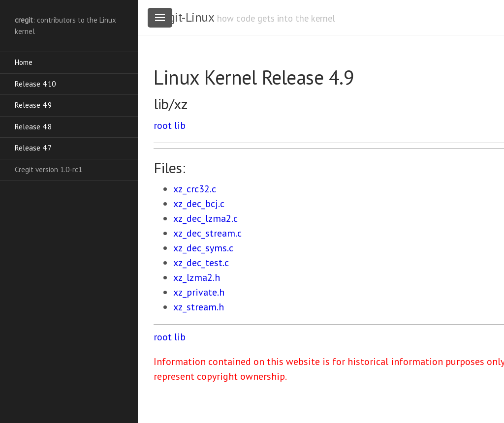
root (163, 125)
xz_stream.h (199, 307)
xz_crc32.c (195, 189)
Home (24, 62)
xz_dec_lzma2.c (205, 218)
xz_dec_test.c (201, 263)
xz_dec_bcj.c (199, 204)
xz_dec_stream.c (207, 233)
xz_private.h (199, 292)
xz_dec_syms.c (203, 248)
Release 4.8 (33, 127)
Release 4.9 (33, 105)
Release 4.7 (33, 148)
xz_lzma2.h (197, 277)
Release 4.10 (35, 84)
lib (180, 125)
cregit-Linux (184, 17)
